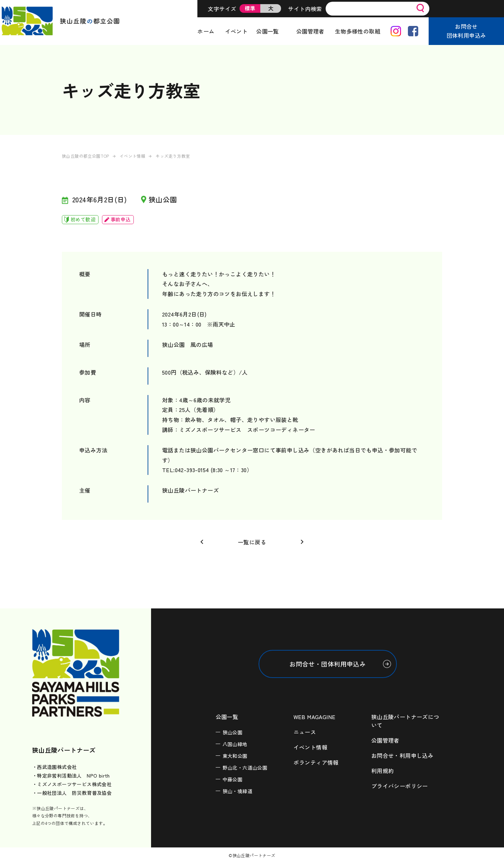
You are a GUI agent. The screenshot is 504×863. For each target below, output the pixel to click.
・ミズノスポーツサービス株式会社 (72, 784)
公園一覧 (268, 31)
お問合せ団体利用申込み (466, 31)
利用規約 (383, 771)
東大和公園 (235, 756)
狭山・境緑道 (237, 791)
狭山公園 (233, 732)
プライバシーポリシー (400, 786)
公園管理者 (310, 31)
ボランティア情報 (316, 762)
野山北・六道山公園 (245, 768)
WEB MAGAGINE (315, 717)
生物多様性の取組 (358, 31)
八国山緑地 (235, 744)
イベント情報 (132, 156)
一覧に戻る (252, 542)
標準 (250, 8)
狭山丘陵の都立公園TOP (86, 156)
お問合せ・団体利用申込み (328, 664)
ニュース (305, 732)
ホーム (206, 31)
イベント (236, 31)
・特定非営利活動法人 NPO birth (71, 775)
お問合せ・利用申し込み (402, 755)
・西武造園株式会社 (55, 767)
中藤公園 (233, 779)
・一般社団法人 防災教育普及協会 (72, 793)
